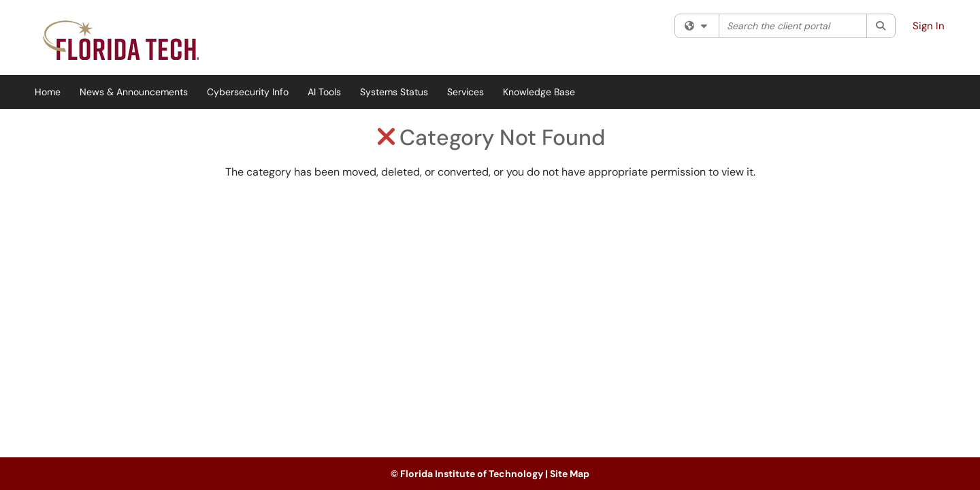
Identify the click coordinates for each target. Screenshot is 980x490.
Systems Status (394, 92)
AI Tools (324, 92)
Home (48, 92)
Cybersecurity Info (248, 92)
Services (465, 92)
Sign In (929, 26)
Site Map (570, 474)
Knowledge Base (539, 92)
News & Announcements (134, 92)
